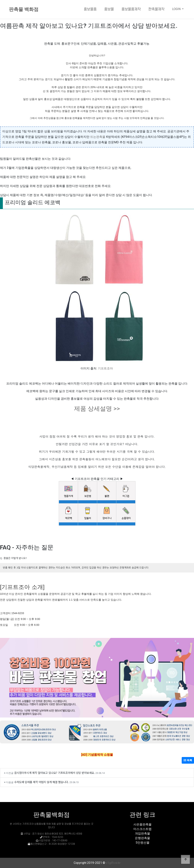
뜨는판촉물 (98, 137)
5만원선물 (143, 843)
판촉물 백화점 (24, 9)
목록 (188, 760)
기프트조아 (105, 368)
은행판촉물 (142, 838)
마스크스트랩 (142, 829)
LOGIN (177, 9)
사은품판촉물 (142, 824)
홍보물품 (90, 9)
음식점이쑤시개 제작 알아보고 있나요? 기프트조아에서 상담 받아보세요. (54, 773)
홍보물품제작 (131, 9)
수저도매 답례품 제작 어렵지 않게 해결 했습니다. (41, 782)
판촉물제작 (156, 9)
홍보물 (109, 9)
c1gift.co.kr (113, 863)
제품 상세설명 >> (97, 409)
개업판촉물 (142, 833)
